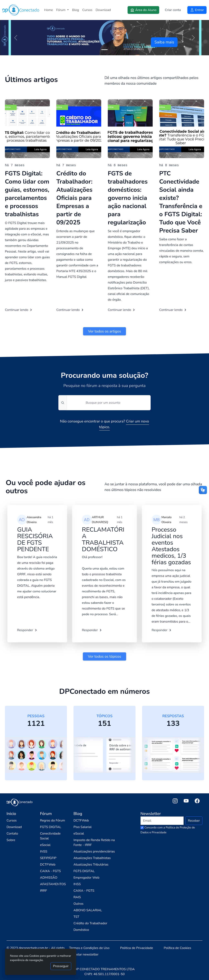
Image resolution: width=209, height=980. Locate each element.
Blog (76, 10)
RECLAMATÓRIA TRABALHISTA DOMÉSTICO (103, 539)
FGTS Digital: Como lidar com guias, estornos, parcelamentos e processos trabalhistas (27, 194)
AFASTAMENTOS (53, 884)
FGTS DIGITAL (51, 827)
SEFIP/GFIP (48, 858)
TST (76, 917)
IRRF (43, 891)
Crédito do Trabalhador (90, 923)
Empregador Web (86, 878)
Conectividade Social (50, 836)
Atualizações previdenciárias (94, 851)
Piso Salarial (83, 827)
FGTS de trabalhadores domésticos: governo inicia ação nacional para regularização (128, 198)
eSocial (45, 845)
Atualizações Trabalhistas (92, 858)
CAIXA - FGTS (50, 871)
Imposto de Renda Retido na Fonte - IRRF (94, 843)
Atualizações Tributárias (91, 865)
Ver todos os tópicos (104, 656)
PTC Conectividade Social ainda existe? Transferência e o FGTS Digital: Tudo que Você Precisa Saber (181, 202)
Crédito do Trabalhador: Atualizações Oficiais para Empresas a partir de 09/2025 (74, 198)
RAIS (77, 897)
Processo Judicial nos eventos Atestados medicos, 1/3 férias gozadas (171, 546)
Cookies (35, 956)
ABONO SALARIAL (88, 910)
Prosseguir (61, 966)
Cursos (87, 10)
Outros (78, 904)
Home (48, 10)
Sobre (11, 840)
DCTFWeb (48, 865)
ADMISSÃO (49, 878)
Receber (194, 821)
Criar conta (173, 10)
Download (103, 10)
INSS (44, 851)
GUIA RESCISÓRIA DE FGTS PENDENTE (35, 539)
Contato (12, 834)
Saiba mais (164, 42)
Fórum (61, 10)
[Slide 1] (104, 50)
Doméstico (81, 930)
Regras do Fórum (52, 820)
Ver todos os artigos (104, 331)
